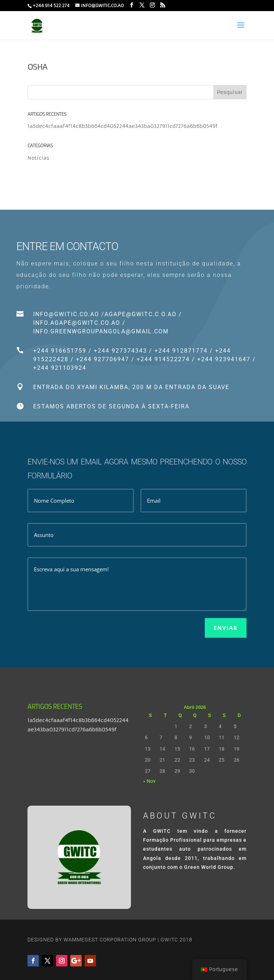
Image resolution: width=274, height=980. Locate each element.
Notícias (38, 158)
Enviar (226, 628)
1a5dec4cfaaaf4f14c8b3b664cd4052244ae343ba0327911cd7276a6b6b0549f (123, 126)
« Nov (149, 781)
